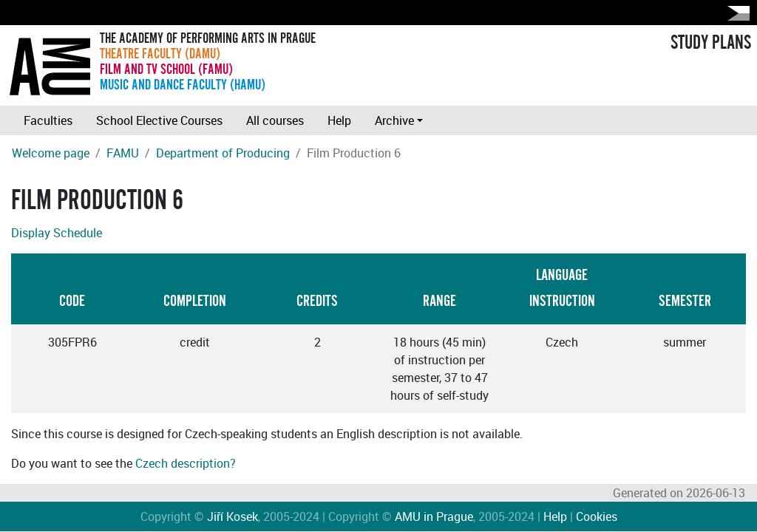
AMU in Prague (434, 516)
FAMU (123, 153)
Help (339, 120)
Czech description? (186, 463)
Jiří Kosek (232, 516)
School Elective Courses (159, 120)
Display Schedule (57, 233)
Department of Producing (223, 153)
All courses (275, 120)
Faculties (48, 120)
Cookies (597, 516)
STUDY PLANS (711, 43)
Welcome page (51, 153)
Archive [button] (394, 120)
